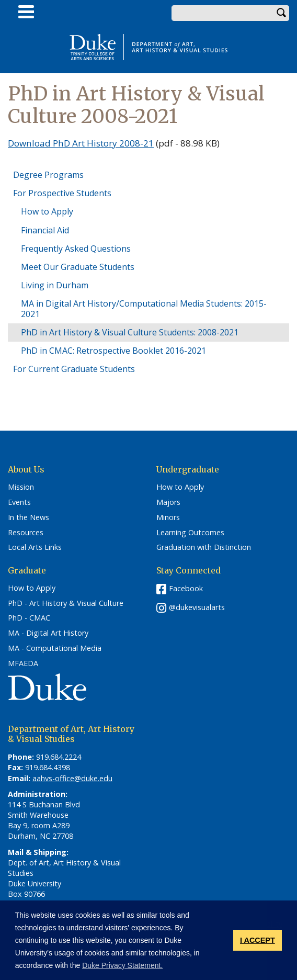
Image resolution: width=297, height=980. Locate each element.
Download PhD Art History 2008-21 (81, 143)
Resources (26, 533)
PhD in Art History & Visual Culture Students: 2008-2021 (130, 332)
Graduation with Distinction (204, 547)
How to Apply (47, 211)
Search (281, 13)
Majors (168, 502)
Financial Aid (45, 230)
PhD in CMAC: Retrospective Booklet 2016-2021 (113, 351)
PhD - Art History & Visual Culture (66, 603)
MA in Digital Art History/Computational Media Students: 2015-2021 (144, 308)
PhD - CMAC (29, 618)
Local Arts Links (35, 547)
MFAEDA (23, 663)
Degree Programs (48, 175)
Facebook (186, 588)
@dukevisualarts (197, 607)
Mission (21, 487)
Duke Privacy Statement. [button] (122, 965)
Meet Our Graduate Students (78, 267)
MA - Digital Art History (48, 633)
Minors (168, 517)
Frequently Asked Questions (76, 249)
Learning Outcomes (190, 533)
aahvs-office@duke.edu (72, 778)
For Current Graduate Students (74, 369)
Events (19, 502)
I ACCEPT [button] (258, 940)
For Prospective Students (62, 193)
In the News (28, 517)
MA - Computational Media (55, 648)
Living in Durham (55, 285)
